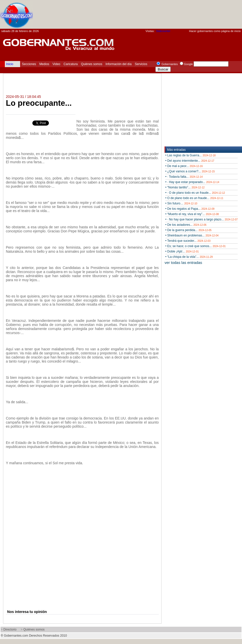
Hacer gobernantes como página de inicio (215, 31)
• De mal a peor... (184, 166)
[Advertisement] (212, 10)
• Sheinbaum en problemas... (192, 235)
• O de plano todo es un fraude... (194, 198)
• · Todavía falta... (184, 177)
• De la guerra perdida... (188, 230)
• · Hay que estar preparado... (192, 182)
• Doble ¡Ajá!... (182, 251)
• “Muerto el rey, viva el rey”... (192, 214)
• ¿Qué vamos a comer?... (190, 171)
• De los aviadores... (186, 225)
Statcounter (163, 31)
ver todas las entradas (183, 263)
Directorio (10, 630)
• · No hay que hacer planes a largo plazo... (201, 219)
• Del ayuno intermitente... (190, 161)
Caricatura (71, 64)
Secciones (29, 64)
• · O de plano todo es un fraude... (195, 193)
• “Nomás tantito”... (185, 187)
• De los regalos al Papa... (190, 209)
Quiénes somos (92, 64)
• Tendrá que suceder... (188, 241)
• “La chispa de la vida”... (189, 257)
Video (56, 64)
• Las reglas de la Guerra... (190, 155)
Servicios (141, 64)
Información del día (118, 64)
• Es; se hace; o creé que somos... (196, 246)
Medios (44, 64)
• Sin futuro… (181, 203)
